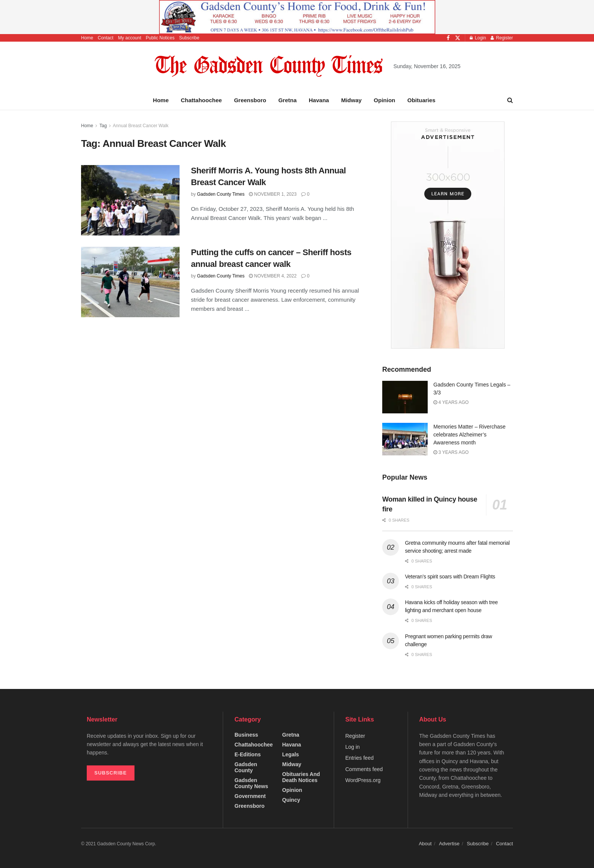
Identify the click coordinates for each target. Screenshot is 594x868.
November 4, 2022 (273, 276)
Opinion (385, 100)
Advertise (449, 844)
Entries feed (360, 758)
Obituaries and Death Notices (301, 777)
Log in (353, 747)
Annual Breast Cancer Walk (141, 126)
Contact (106, 38)
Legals (291, 754)
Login (478, 38)
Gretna (288, 100)
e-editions (248, 754)
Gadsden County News (251, 783)
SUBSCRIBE (111, 773)
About (425, 844)
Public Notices (160, 38)
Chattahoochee (201, 100)
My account (129, 38)
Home (87, 38)
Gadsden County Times (221, 194)
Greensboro (250, 100)
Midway (351, 100)
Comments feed (364, 769)
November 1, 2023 (273, 194)
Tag (103, 126)
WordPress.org (363, 780)
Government (250, 796)
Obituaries (421, 100)
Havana (319, 100)
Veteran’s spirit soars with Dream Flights (450, 577)
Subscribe (189, 38)
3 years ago (451, 452)
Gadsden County (246, 767)
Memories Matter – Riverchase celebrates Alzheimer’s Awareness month (470, 435)
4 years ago (451, 402)
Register (502, 38)
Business (246, 735)
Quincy (291, 800)
